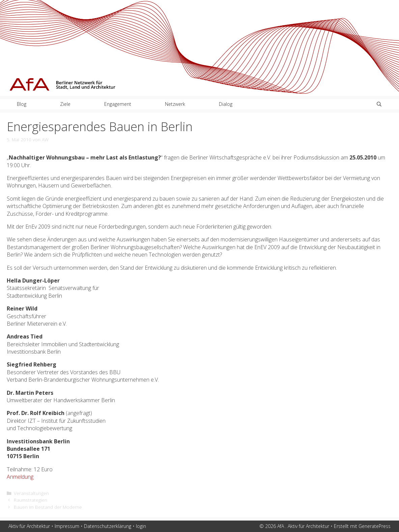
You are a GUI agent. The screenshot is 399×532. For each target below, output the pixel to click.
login (141, 526)
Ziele (65, 104)
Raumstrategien (31, 500)
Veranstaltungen (31, 493)
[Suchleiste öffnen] (379, 104)
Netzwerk (175, 104)
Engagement (118, 104)
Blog (22, 104)
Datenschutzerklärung (108, 526)
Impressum (67, 526)
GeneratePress (375, 526)
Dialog (226, 104)
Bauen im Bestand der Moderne (48, 507)
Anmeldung (20, 477)
